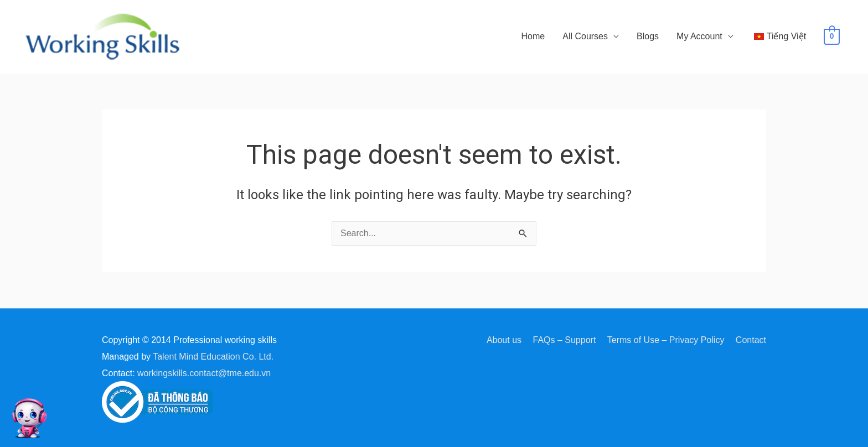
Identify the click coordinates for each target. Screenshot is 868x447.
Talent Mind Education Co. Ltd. (213, 357)
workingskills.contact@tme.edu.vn (204, 373)
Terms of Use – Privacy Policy (666, 340)
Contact (751, 340)
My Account (699, 36)
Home (533, 36)
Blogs (648, 36)
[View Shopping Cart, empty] (832, 36)
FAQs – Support (565, 340)
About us (504, 340)
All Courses (585, 36)
